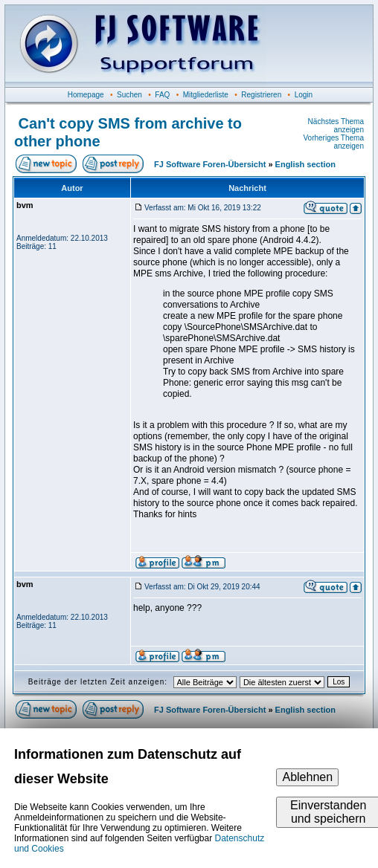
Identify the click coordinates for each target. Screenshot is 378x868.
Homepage (86, 95)
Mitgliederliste (206, 95)
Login (304, 95)
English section (305, 164)
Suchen (129, 95)
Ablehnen (307, 777)
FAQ (162, 95)
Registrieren (261, 95)
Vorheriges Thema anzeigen (333, 142)
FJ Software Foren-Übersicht (210, 164)
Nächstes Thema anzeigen (336, 126)
